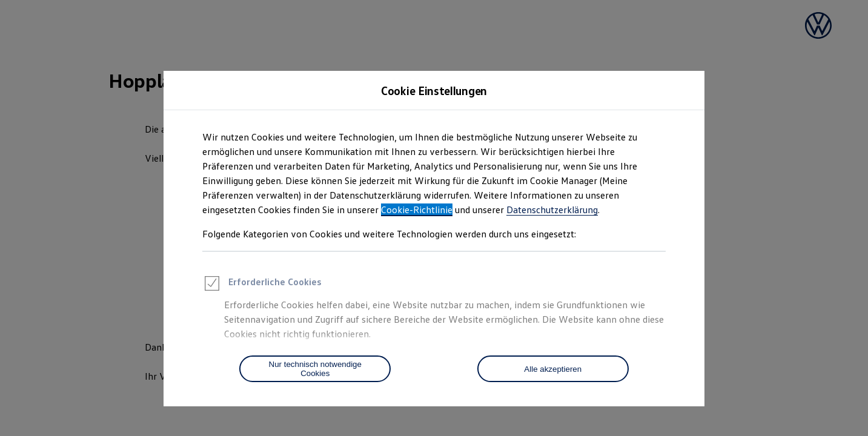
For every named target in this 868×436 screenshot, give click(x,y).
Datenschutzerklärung (552, 210)
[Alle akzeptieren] (553, 369)
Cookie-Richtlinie (417, 210)
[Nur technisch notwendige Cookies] (315, 369)
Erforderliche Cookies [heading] (262, 285)
